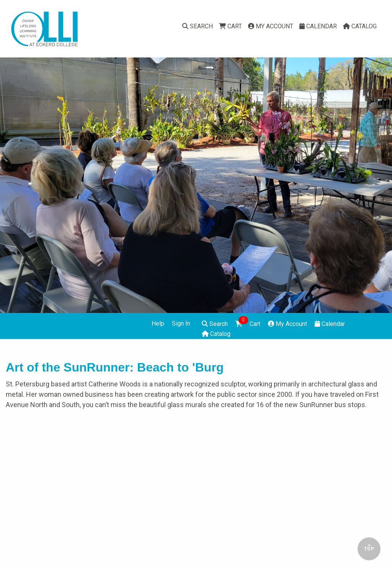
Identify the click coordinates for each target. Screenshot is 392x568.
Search (198, 26)
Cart (230, 26)
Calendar (318, 26)
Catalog (360, 26)
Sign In (181, 323)
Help (158, 323)
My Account (271, 26)
